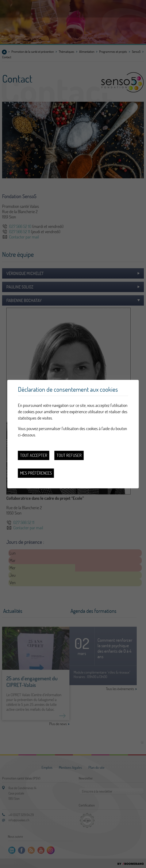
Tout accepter (34, 455)
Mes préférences (36, 473)
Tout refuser (69, 455)
